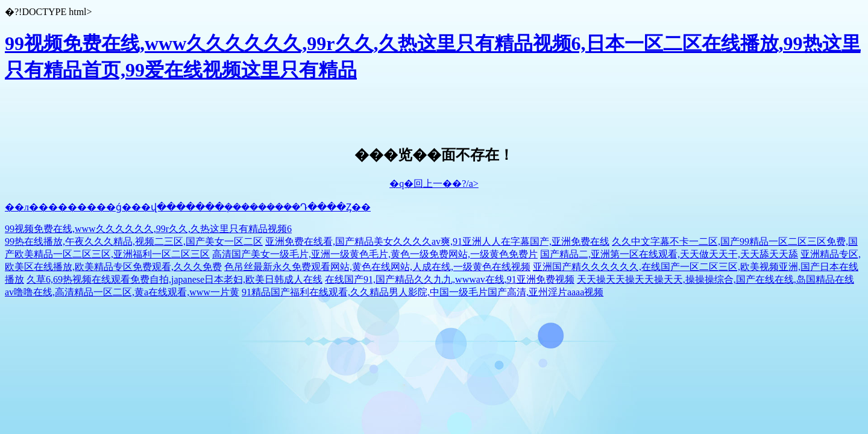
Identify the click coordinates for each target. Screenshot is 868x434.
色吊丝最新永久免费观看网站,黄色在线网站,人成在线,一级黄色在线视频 (377, 267)
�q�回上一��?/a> (434, 184)
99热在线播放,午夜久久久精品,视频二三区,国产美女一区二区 (134, 241)
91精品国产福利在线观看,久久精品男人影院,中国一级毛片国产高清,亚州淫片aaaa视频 (423, 292)
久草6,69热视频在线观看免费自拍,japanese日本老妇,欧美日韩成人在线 (175, 279)
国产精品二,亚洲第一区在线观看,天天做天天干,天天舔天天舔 (669, 254)
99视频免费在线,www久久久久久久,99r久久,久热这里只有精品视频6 (148, 229)
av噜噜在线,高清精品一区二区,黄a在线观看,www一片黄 (122, 292)
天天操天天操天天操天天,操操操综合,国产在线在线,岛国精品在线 (715, 279)
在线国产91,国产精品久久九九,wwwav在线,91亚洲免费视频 (450, 279)
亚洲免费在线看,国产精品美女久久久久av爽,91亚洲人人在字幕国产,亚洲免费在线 (437, 241)
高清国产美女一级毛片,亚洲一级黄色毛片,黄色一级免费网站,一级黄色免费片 (375, 254)
